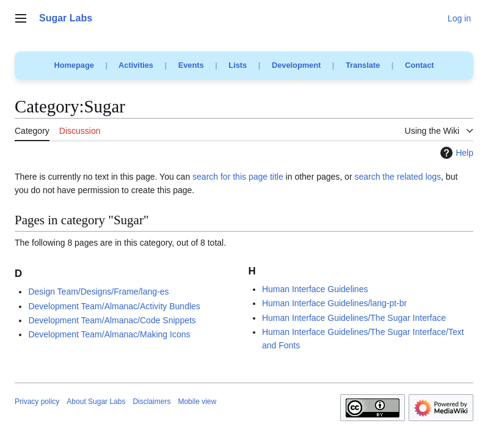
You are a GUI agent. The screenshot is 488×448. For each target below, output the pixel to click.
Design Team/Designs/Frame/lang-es (98, 292)
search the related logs (398, 177)
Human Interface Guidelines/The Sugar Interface (354, 318)
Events (191, 65)
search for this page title (238, 177)
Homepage (74, 65)
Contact (420, 65)
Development (296, 65)
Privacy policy (37, 402)
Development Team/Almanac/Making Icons (109, 334)
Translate (363, 65)
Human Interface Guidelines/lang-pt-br (334, 303)
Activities (136, 65)
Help (455, 153)
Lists (238, 65)
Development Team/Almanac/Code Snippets (112, 320)
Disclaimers (151, 402)
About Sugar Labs (96, 402)
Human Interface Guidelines (315, 289)
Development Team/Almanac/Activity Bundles (114, 306)
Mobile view (197, 402)
